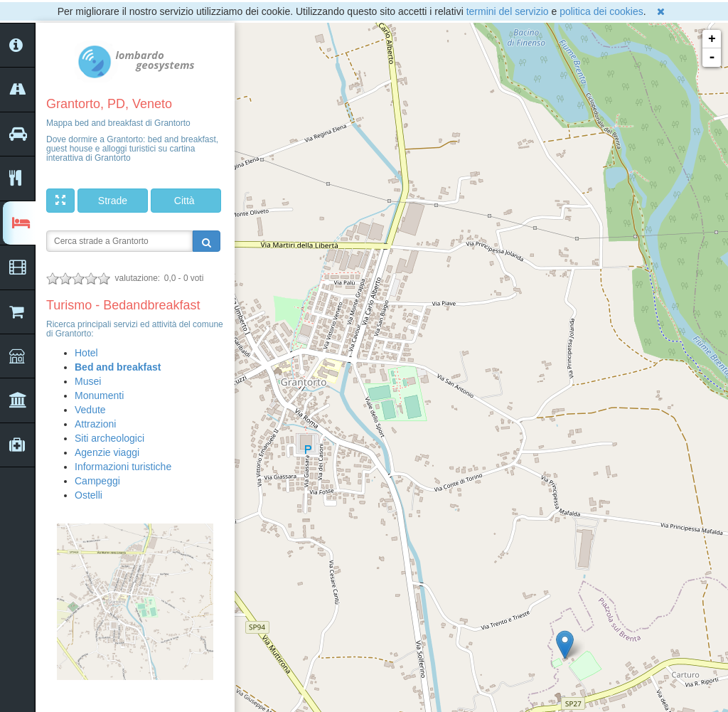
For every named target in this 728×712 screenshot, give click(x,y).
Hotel (86, 353)
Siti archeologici (109, 438)
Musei (88, 381)
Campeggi (97, 481)
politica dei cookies (601, 11)
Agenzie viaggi (107, 452)
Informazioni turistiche (123, 467)
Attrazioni (95, 424)
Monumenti (99, 395)
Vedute (90, 410)
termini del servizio (508, 11)
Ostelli (89, 495)
